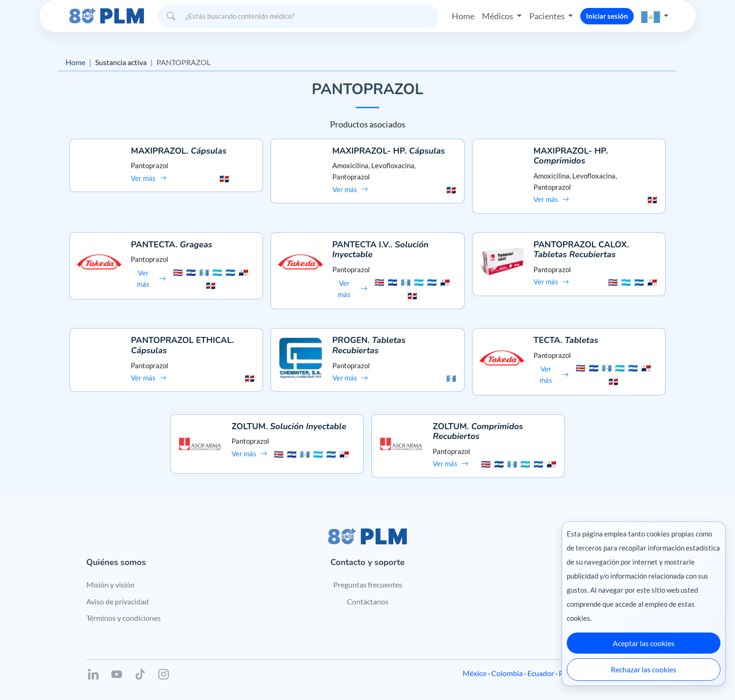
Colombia (507, 673)
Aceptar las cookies (644, 643)
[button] (655, 16)
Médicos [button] (498, 16)
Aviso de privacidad (117, 601)
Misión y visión (110, 585)
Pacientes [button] (548, 16)
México (475, 673)
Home (463, 16)
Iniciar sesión (607, 16)
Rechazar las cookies (644, 669)
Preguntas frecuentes (368, 585)
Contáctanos (368, 601)
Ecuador (541, 673)
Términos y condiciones (124, 618)
